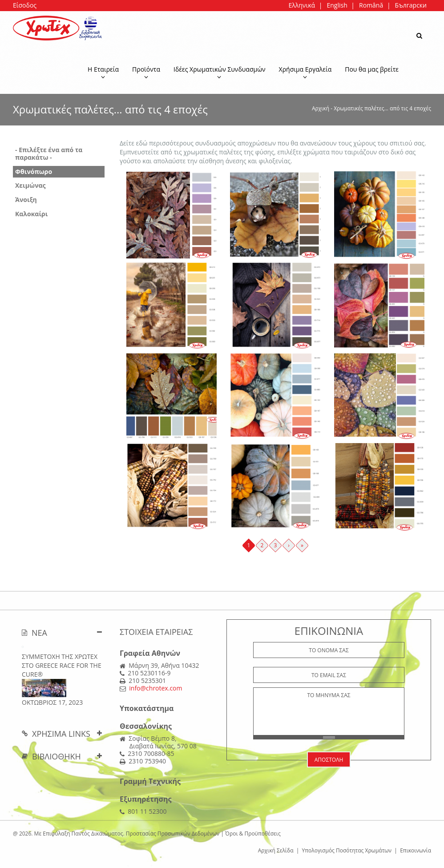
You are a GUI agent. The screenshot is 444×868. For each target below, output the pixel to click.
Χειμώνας (30, 185)
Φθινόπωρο (34, 172)
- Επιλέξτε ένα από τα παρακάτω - (49, 153)
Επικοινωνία (416, 850)
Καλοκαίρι (31, 214)
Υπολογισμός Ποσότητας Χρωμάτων (347, 850)
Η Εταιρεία (103, 73)
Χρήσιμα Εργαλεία (305, 73)
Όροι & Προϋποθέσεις (253, 834)
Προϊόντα (146, 73)
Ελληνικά (302, 5)
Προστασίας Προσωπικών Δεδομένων (173, 834)
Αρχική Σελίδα (276, 850)
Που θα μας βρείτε (372, 69)
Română (371, 5)
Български (411, 5)
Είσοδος (25, 5)
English (337, 5)
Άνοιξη (26, 200)
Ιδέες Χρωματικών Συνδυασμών (220, 73)
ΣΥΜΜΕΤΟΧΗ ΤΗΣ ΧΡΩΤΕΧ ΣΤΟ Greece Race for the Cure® (62, 665)
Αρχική (321, 108)
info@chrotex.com (155, 688)
